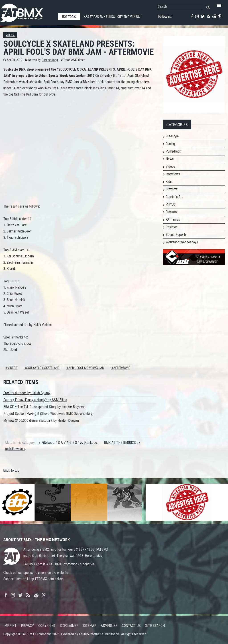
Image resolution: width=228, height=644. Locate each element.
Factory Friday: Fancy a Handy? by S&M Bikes (35, 400)
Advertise (109, 626)
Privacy (27, 626)
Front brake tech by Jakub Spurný (27, 393)
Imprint (10, 626)
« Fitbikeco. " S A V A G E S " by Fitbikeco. (69, 443)
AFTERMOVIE (122, 368)
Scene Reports (176, 235)
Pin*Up (171, 204)
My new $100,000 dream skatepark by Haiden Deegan (41, 421)
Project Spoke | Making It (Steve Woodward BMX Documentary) (48, 414)
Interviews (173, 174)
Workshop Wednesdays (182, 242)
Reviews (172, 227)
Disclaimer (69, 626)
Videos (10, 35)
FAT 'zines (173, 219)
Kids (169, 182)
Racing (170, 144)
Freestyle (172, 136)
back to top (11, 470)
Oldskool (172, 212)
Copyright (47, 626)
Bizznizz (172, 189)
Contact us (131, 626)
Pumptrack (173, 151)
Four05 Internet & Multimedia (99, 634)
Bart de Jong (50, 60)
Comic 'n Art (174, 197)
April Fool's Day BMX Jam (86, 368)
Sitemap (90, 626)
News (170, 159)
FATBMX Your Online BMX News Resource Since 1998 (27, 11)
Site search (155, 626)
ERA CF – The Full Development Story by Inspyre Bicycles (44, 407)
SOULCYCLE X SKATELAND (43, 368)
